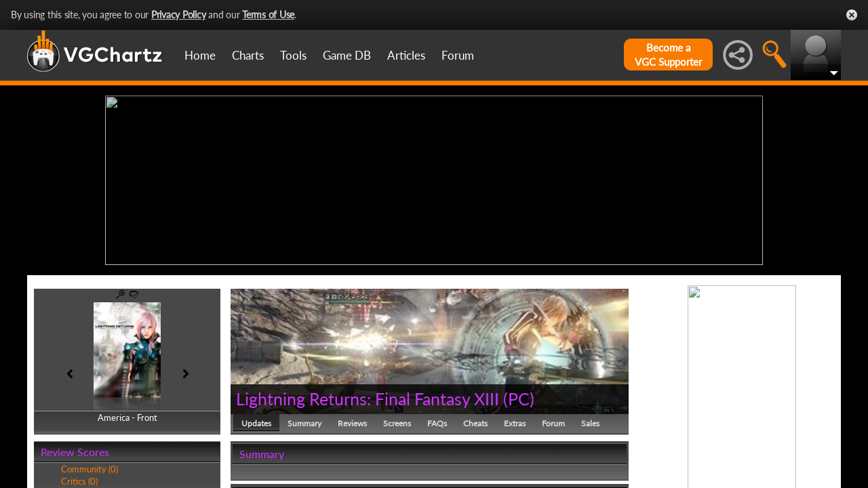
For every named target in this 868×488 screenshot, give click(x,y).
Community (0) (90, 469)
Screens (397, 423)
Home (200, 55)
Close (852, 15)
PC (519, 399)
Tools (293, 55)
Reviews (352, 423)
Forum (458, 55)
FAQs (437, 423)
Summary (304, 423)
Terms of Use (268, 15)
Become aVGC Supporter (668, 55)
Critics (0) (79, 481)
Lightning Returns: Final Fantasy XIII (368, 399)
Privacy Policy (179, 15)
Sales (590, 423)
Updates (256, 423)
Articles (406, 55)
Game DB (347, 55)
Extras (515, 423)
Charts (248, 55)
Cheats (475, 423)
